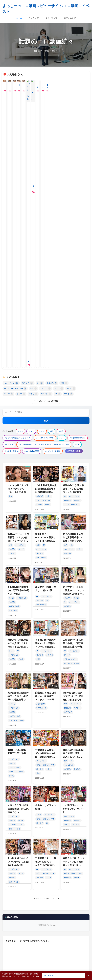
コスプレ (46, 138)
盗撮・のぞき (14, 626)
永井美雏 (13, 858)
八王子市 (68, 880)
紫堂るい (36, 841)
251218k (33, 863)
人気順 (46, 799)
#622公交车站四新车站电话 (58, 891)
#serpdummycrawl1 (78, 182)
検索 (46, 165)
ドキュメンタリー (71, 403)
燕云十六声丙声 (16, 912)
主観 (38, 403)
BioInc (45, 858)
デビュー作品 (41, 301)
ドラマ (21, 138)
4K (40, 127)
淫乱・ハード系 (15, 573)
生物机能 (68, 907)
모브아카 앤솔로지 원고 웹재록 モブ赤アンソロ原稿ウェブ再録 (34, 847)
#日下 (62, 182)
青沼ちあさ (40, 874)
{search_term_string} (50, 836)
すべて (46, 760)
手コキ (68, 138)
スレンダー (13, 354)
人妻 (69, 847)
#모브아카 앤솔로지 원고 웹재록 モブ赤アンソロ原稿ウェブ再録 (44, 188)
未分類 (46, 768)
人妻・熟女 (41, 448)
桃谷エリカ (14, 885)
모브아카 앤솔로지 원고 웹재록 (22, 836)
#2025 (42, 175)
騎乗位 (48, 248)
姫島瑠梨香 (61, 858)
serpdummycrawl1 (16, 841)
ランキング (34, 18)
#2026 (20, 175)
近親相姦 (48, 901)
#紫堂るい (9, 188)
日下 (69, 836)
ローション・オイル (71, 407)
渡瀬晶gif (31, 907)
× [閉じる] (88, 976)
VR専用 (39, 248)
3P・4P (8, 138)
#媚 (52, 175)
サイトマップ (51, 18)
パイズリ (46, 132)
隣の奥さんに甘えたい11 (19, 896)
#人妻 (77, 188)
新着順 (46, 792)
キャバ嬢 (71, 957)
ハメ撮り (12, 297)
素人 (10, 240)
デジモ (11, 520)
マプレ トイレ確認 (60, 852)
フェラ (59, 132)
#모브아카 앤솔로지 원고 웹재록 (17, 182)
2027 (25, 830)
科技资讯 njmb (66, 901)
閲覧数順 (46, 806)
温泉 (38, 517)
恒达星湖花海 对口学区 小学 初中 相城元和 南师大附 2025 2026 (34, 869)
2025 (38, 830)
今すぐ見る (49, 975)
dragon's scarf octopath (39, 912)
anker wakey (14, 907)
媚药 (63, 830)
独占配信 (28, 127)
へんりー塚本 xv (16, 852)
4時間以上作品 (14, 350)
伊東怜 (35, 891)
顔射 (33, 132)
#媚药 (61, 175)
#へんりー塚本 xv (12, 195)
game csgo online (60, 874)
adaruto (33, 880)
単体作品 (52, 127)
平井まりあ (74, 896)
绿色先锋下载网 (16, 880)
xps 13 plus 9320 (37, 852)
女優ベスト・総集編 (16, 464)
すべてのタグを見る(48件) (46, 145)
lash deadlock (50, 880)
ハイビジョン (11, 127)
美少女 (71, 132)
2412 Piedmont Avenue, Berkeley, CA (24, 918)
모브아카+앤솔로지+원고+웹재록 (22, 901)
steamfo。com (15, 863)
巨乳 (64, 127)
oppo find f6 (31, 885)
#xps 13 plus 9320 (32, 195)
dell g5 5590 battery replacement (57, 885)
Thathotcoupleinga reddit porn (49, 896)
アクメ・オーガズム (71, 248)
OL (58, 138)
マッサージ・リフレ (16, 568)
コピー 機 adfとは (54, 918)
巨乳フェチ (68, 456)
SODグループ (41, 452)
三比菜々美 (30, 858)
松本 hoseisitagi (50, 907)
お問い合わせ (70, 18)
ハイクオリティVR (43, 244)
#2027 (31, 175)
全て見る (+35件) (74, 195)
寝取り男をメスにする (18, 874)
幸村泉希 (71, 869)
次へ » (56, 642)
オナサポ (49, 399)
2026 (12, 830)
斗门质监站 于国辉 (17, 891)
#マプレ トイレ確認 (53, 195)
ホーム (19, 18)
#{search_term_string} (45, 182)
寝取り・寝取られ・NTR (15, 132)
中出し (33, 138)
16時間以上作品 (15, 460)
